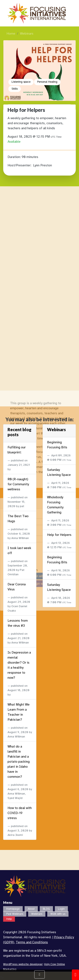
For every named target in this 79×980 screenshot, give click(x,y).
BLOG (46, 909)
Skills (15, 89)
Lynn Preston (42, 165)
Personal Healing (47, 82)
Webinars (27, 34)
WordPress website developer (23, 964)
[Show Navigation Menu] (39, 974)
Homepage (13, 909)
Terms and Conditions (32, 942)
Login (61, 909)
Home (11, 34)
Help (9, 919)
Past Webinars (15, 914)
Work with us (58, 914)
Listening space (21, 82)
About (31, 909)
